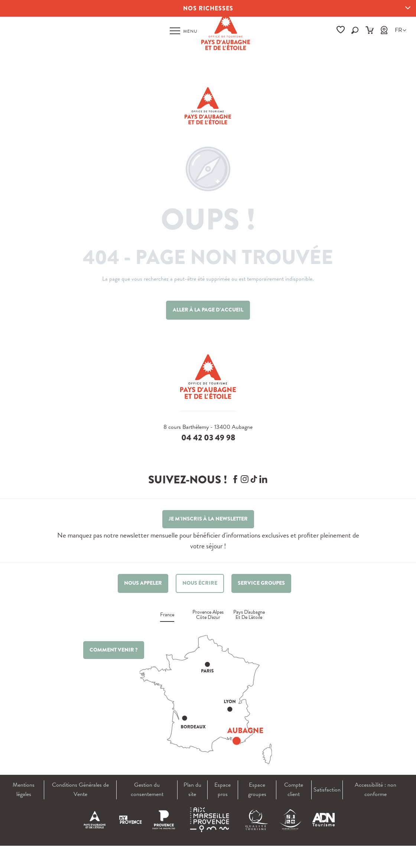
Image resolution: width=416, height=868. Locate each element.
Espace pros (222, 790)
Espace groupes (257, 790)
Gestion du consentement (147, 790)
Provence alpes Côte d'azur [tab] (208, 615)
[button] (355, 30)
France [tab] (167, 615)
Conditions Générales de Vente (80, 790)
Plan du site (192, 790)
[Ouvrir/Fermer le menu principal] (184, 31)
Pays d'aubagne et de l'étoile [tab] (249, 615)
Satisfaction (327, 790)
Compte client (294, 790)
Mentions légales (24, 790)
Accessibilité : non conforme (376, 790)
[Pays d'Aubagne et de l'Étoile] (208, 106)
